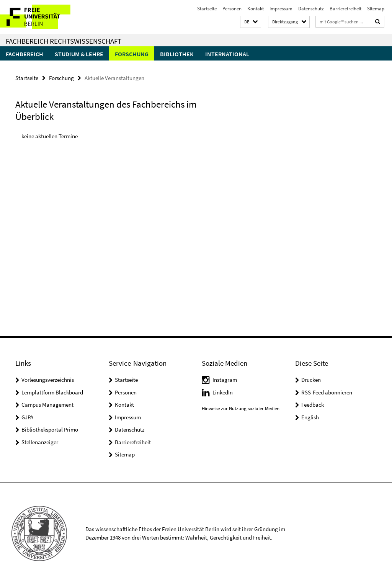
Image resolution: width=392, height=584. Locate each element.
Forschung (132, 54)
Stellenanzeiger (40, 442)
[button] (251, 22)
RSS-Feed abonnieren (327, 392)
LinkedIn (223, 392)
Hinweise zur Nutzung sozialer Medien (241, 408)
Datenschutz (311, 9)
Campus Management (47, 405)
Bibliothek (177, 54)
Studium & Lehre (79, 54)
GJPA (27, 417)
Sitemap (376, 9)
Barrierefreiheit (345, 9)
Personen (232, 9)
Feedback (313, 405)
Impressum (281, 9)
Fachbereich (24, 54)
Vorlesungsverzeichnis (48, 380)
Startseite (207, 9)
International (227, 54)
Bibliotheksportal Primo (50, 429)
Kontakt (256, 9)
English (310, 417)
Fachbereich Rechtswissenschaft (64, 41)
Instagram (225, 380)
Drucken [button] (311, 380)
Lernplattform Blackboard (52, 392)
